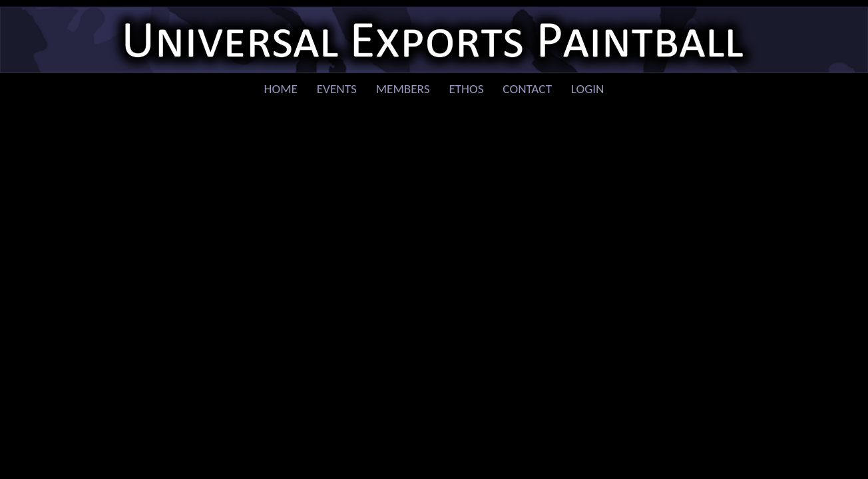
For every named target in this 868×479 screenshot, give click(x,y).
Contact (527, 89)
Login (588, 89)
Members (403, 89)
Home (281, 89)
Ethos (466, 89)
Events (337, 89)
